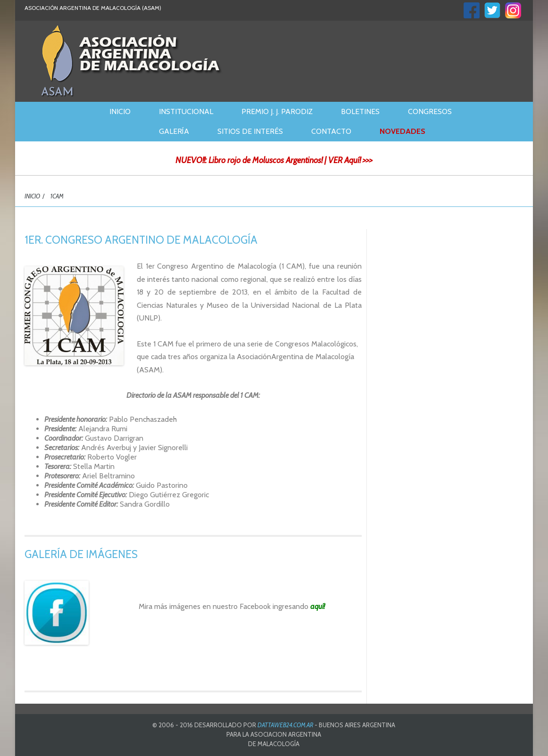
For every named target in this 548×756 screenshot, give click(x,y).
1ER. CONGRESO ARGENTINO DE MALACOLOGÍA (141, 240)
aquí (317, 606)
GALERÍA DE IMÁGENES (81, 554)
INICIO (32, 196)
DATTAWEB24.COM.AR (285, 725)
